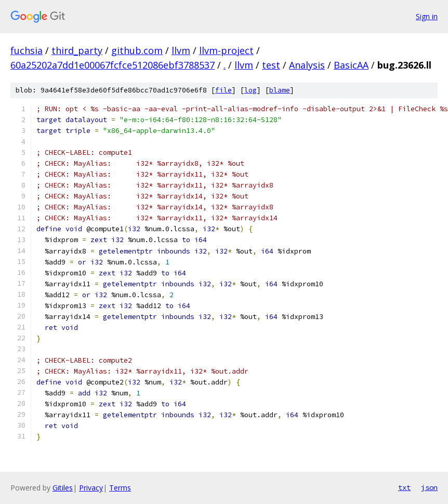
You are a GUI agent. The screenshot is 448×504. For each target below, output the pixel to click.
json (429, 487)
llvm (181, 50)
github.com (137, 50)
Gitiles (63, 488)
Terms (120, 488)
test (271, 65)
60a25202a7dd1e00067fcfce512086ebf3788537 (113, 65)
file (223, 90)
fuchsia (27, 50)
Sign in (427, 16)
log (251, 90)
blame (280, 90)
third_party (77, 50)
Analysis (307, 65)
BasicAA (351, 65)
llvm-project (226, 50)
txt (404, 487)
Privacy (91, 488)
